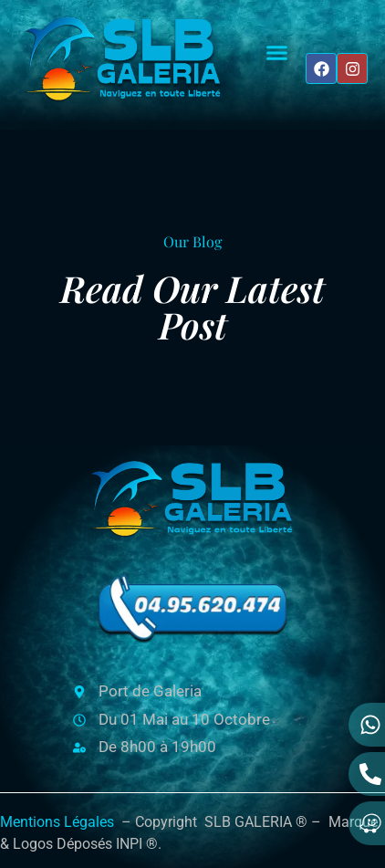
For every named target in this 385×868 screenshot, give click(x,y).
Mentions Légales (57, 822)
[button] (277, 53)
